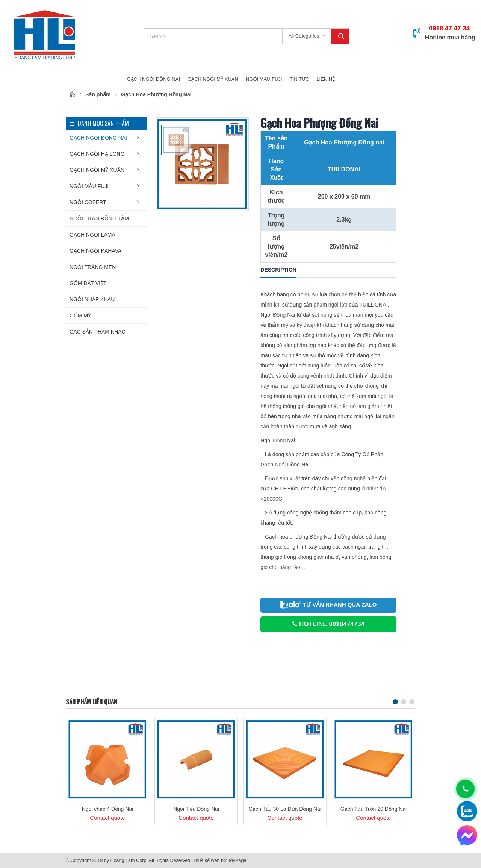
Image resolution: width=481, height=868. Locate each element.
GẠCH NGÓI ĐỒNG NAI (154, 79)
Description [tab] (278, 270)
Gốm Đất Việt (88, 283)
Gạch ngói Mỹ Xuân (97, 170)
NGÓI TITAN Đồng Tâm (99, 219)
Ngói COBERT (88, 202)
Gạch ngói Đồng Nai (98, 138)
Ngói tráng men (93, 267)
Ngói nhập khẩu (92, 299)
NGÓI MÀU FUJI (264, 79)
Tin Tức (299, 79)
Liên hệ (326, 79)
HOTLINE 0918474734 (328, 624)
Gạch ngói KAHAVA (95, 251)
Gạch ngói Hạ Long (97, 154)
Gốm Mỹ (80, 316)
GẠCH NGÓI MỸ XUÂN (213, 79)
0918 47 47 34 (449, 28)
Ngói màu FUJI (89, 186)
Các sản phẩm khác (98, 332)
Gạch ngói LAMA (92, 235)
